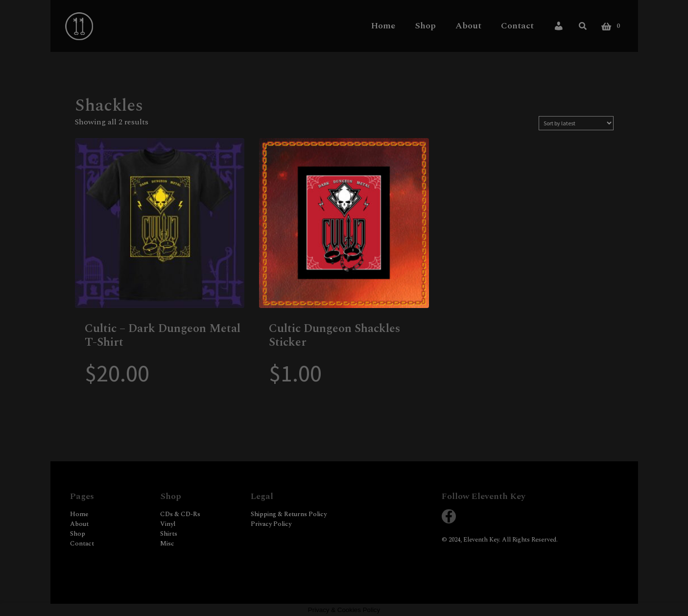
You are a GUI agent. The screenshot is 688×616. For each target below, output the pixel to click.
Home (383, 25)
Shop (425, 25)
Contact (517, 25)
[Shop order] (576, 123)
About (468, 25)
